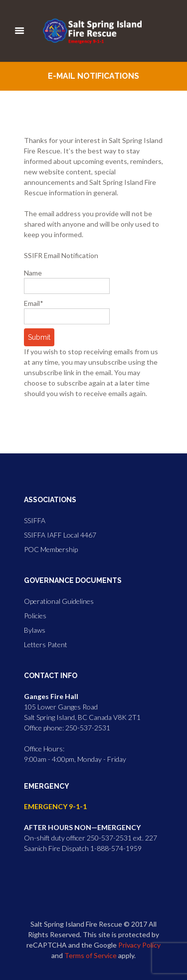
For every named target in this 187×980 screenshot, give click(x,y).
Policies (35, 616)
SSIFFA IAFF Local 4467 (60, 535)
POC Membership (51, 549)
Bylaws (35, 630)
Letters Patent (46, 644)
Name (67, 281)
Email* (67, 312)
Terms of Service (91, 955)
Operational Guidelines (59, 601)
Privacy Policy (139, 945)
